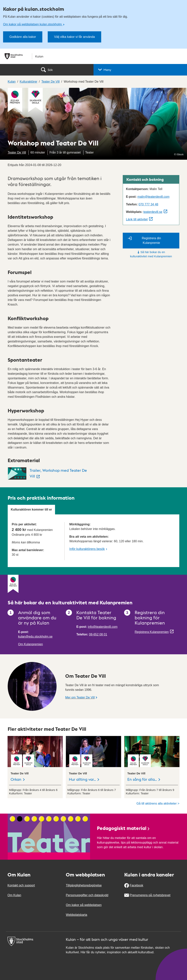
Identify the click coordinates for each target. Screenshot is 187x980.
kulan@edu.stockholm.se (35, 637)
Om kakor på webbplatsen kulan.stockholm (33, 24)
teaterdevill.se (153, 212)
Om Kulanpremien (30, 644)
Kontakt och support (21, 885)
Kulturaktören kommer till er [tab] (31, 510)
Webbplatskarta (76, 915)
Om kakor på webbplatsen (84, 905)
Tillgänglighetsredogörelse (84, 885)
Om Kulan (14, 895)
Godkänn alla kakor (23, 37)
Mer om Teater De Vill (80, 697)
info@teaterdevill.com (103, 627)
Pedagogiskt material (124, 828)
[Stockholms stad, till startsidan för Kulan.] (93, 56)
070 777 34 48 (148, 204)
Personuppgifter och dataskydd (87, 895)
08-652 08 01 (98, 634)
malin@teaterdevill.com (153, 197)
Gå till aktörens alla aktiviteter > (158, 804)
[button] (140, 70)
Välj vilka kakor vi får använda (74, 37)
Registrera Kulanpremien (152, 632)
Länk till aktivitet (137, 219)
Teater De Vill (17, 152)
